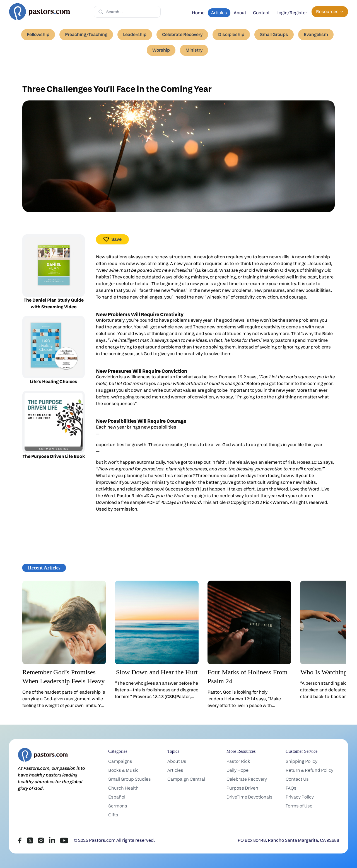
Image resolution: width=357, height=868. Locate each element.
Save (112, 239)
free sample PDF (138, 502)
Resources (330, 12)
